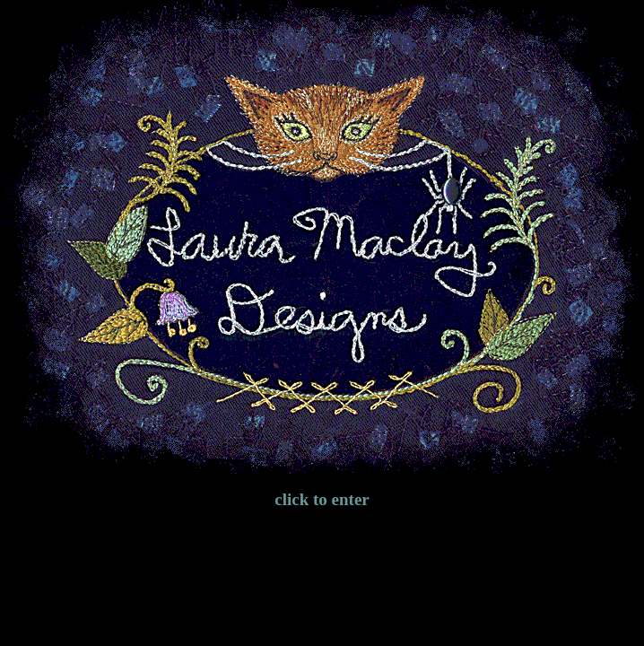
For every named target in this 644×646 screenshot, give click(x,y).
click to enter (322, 499)
